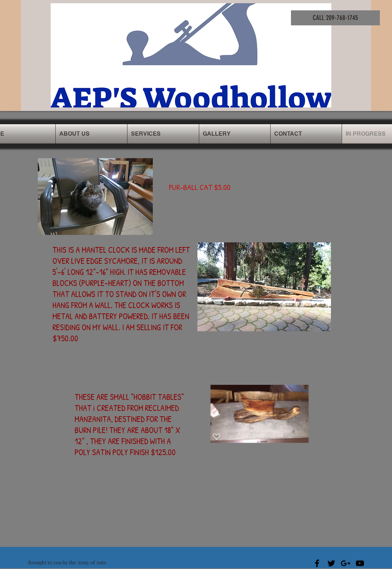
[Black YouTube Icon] (360, 563)
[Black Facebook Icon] (317, 563)
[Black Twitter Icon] (331, 563)
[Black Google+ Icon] (346, 563)
